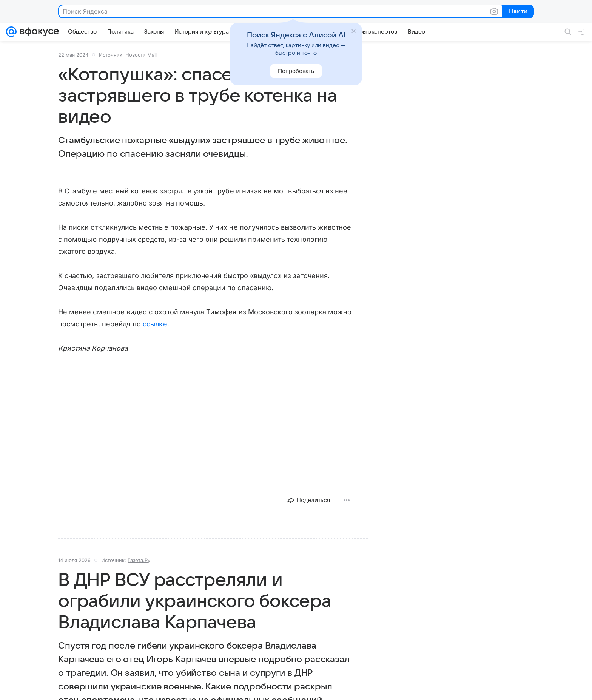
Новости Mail (141, 55)
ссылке (155, 324)
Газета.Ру (139, 560)
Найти (517, 12)
